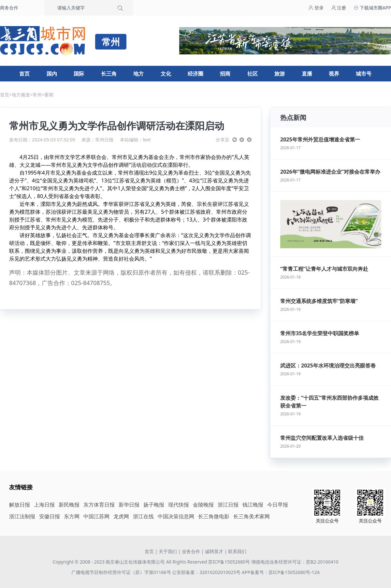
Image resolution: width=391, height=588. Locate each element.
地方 (138, 74)
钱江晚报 (253, 505)
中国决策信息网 (176, 516)
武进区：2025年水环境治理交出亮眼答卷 (328, 366)
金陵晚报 (203, 505)
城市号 (364, 74)
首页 (24, 74)
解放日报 (20, 505)
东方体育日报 (99, 505)
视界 (334, 74)
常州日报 (104, 140)
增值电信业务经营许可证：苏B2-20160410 (295, 562)
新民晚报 (69, 505)
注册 (339, 8)
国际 (79, 74)
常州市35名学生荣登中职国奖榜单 (320, 333)
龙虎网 (121, 516)
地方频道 (21, 95)
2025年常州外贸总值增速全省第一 (320, 139)
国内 (52, 74)
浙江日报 (228, 505)
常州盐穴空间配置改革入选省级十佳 (322, 438)
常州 (37, 95)
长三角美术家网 (252, 516)
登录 (316, 8)
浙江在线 (143, 516)
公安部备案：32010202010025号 (207, 572)
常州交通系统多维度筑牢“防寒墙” (319, 301)
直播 (307, 74)
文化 (166, 74)
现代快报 (179, 505)
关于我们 (168, 551)
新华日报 (129, 505)
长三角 (109, 74)
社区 (253, 74)
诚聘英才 (214, 551)
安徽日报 (50, 516)
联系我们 (237, 551)
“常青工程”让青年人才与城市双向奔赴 (324, 269)
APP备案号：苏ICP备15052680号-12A (281, 572)
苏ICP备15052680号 (229, 562)
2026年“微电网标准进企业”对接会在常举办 (330, 172)
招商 (225, 74)
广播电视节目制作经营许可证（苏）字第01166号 (122, 572)
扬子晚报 (154, 505)
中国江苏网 (96, 516)
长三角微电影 (214, 516)
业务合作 (191, 551)
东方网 (72, 516)
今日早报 (278, 505)
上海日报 (44, 505)
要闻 (49, 95)
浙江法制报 (22, 516)
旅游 (280, 74)
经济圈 (195, 74)
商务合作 (9, 8)
